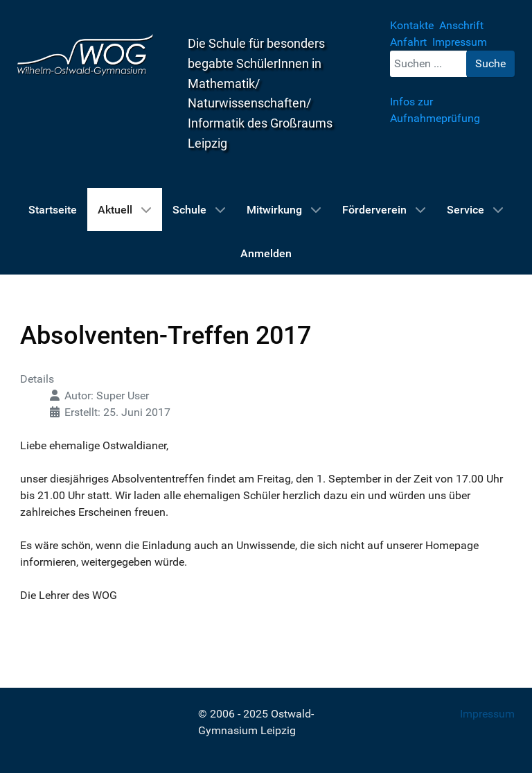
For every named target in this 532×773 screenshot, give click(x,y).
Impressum (487, 714)
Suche (490, 63)
